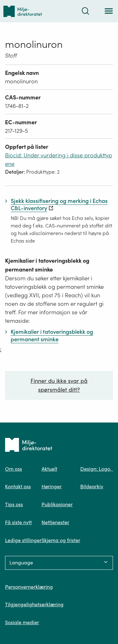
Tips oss (14, 504)
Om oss (14, 469)
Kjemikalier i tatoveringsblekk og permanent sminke (47, 265)
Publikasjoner (57, 504)
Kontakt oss (18, 486)
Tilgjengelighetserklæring (34, 604)
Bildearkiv (92, 486)
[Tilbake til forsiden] (23, 11)
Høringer (52, 486)
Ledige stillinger (23, 540)
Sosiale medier (22, 622)
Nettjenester (55, 522)
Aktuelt (49, 469)
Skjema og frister (61, 540)
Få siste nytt (18, 522)
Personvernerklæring (29, 587)
